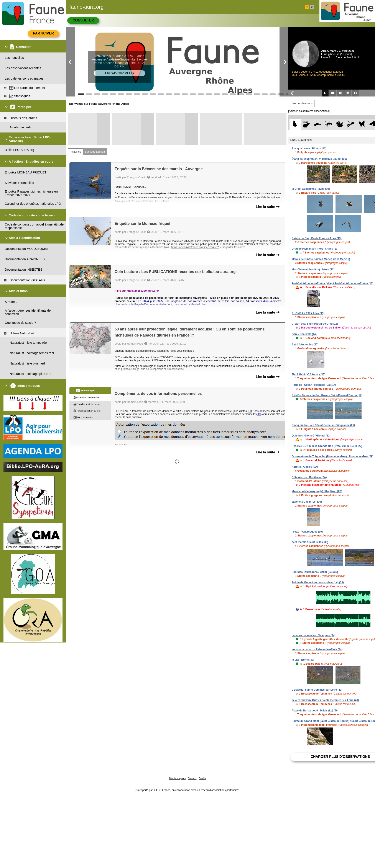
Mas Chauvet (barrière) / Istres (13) (313, 270)
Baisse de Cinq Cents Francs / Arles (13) (317, 238)
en (312, 7)
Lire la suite (268, 207)
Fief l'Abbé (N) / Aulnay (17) (308, 374)
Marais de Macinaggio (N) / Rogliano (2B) (317, 491)
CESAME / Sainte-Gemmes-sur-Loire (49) (317, 690)
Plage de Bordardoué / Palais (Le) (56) (315, 711)
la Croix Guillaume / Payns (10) (311, 189)
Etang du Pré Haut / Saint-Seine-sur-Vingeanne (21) (323, 425)
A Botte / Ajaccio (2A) (305, 467)
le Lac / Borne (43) (303, 660)
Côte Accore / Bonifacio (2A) (309, 477)
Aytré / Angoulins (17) (305, 345)
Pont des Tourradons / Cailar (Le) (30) (315, 572)
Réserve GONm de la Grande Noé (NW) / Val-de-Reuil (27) (327, 446)
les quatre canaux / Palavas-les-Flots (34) (317, 649)
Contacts (192, 778)
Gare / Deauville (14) (304, 334)
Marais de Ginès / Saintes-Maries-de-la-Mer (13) (321, 259)
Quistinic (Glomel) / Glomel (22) (311, 436)
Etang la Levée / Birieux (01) (309, 149)
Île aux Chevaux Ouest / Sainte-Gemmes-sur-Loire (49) (325, 700)
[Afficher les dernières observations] (309, 111)
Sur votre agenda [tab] (95, 152)
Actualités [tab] (75, 152)
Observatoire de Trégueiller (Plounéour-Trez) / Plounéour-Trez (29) (332, 456)
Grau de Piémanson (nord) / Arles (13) (315, 249)
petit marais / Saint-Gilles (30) (310, 542)
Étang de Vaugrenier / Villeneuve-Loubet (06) (319, 159)
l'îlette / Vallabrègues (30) (307, 532)
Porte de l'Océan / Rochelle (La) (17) (314, 385)
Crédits (202, 778)
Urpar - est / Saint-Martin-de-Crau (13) (315, 324)
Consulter (83, 20)
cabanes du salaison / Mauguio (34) (313, 635)
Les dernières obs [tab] (302, 103)
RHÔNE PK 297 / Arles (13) (308, 313)
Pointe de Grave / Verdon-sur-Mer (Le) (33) (318, 582)
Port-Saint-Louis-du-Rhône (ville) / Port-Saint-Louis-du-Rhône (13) (332, 283)
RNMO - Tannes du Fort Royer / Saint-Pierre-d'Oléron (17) (327, 395)
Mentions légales (177, 778)
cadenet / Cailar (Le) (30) (307, 502)
